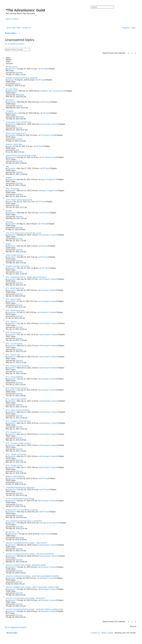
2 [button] (132, 53)
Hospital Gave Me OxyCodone (17, 266)
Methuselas (12, 91)
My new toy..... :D (12, 532)
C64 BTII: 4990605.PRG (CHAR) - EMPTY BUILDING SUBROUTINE (32, 587)
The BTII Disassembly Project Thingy (20, 499)
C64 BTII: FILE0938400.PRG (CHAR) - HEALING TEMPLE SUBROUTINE (34, 609)
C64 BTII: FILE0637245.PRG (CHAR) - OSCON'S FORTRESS (30, 554)
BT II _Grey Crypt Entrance (16, 399)
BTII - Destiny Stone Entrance (17, 366)
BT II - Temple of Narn (14, 466)
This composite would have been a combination (24, 521)
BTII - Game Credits (13, 299)
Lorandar (11, 135)
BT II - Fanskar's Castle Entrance (18, 443)
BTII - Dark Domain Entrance (17, 388)
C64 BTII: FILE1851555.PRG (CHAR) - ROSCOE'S (25, 598)
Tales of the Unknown (51, 523)
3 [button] (135, 53)
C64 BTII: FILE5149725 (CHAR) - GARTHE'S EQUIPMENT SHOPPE (32, 576)
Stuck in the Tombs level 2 (16, 133)
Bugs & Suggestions (49, 180)
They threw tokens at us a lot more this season (24, 233)
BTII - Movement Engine (15, 310)
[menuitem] (18, 28)
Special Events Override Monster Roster (21, 155)
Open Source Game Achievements (19, 200)
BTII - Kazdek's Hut (13, 432)
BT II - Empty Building (14, 377)
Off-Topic (44, 69)
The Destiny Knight (48, 135)
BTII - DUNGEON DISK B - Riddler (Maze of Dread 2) (26, 277)
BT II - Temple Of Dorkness (16, 454)
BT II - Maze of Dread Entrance (18, 410)
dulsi (10, 146)
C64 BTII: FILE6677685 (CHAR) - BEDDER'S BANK (26, 565)
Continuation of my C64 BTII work (19, 122)
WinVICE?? (10, 100)
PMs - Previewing (12, 189)
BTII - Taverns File (13, 355)
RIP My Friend (11, 67)
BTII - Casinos (11, 322)
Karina (10, 80)
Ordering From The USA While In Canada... (22, 510)
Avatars (9, 178)
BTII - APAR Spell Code (15, 288)
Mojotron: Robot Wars (14, 144)
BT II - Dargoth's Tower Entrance (18, 421)
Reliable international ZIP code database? (22, 78)
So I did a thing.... (12, 89)
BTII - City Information (14, 344)
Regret (8, 244)
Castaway (10, 111)
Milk (7, 167)
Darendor (12, 69)
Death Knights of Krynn (15, 255)
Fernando (9, 222)
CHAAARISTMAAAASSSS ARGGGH (20, 488)
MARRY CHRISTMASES (15, 477)
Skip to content (12, 19)
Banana (9, 211)
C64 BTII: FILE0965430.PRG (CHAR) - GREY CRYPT (27, 543)
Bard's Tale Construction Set (54, 91)
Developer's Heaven (50, 124)
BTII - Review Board (13, 333)
